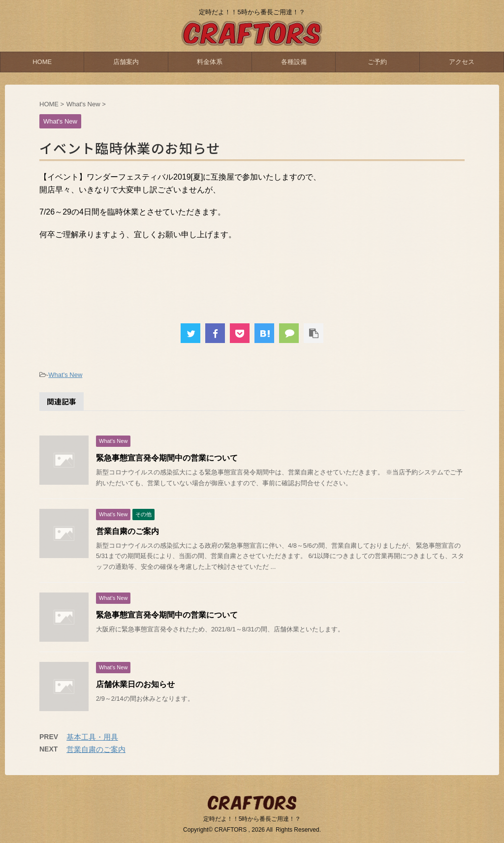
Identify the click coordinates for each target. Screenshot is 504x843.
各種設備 (294, 62)
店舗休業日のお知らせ (135, 684)
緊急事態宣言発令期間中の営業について (167, 458)
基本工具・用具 (92, 737)
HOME (42, 62)
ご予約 (377, 62)
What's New (65, 375)
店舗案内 (126, 62)
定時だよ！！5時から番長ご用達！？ (252, 819)
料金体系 (210, 62)
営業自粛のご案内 (127, 531)
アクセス (462, 62)
